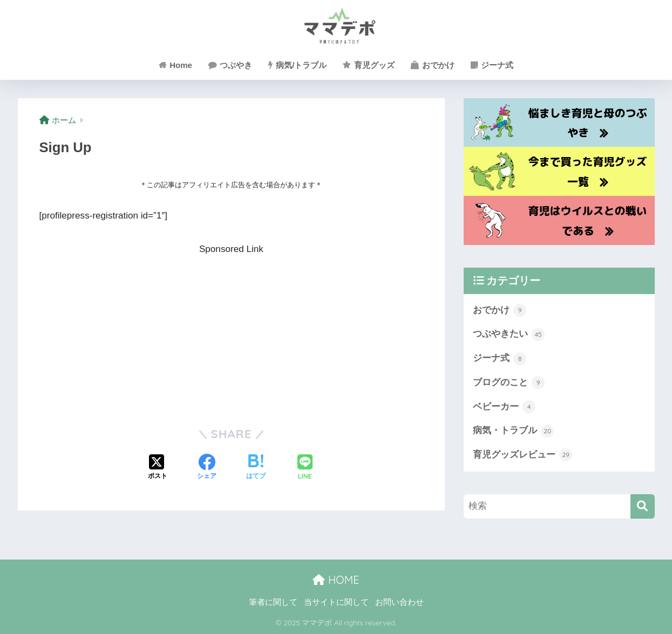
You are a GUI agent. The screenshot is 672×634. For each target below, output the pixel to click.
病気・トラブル (514, 431)
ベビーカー (504, 407)
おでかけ (433, 65)
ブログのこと (509, 383)
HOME (336, 580)
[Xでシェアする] (158, 468)
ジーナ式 (492, 65)
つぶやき (230, 65)
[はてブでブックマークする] (256, 468)
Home (175, 65)
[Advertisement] (232, 333)
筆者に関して (273, 602)
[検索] (643, 506)
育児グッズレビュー (523, 455)
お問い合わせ (399, 602)
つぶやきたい (509, 335)
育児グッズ (368, 65)
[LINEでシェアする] (305, 468)
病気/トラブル (297, 65)
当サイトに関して (336, 602)
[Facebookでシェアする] (207, 468)
